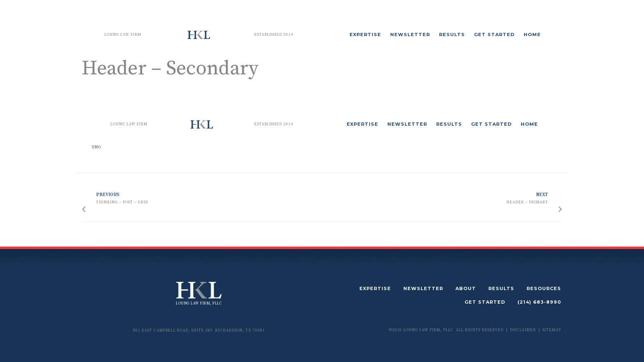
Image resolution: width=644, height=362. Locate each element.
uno (96, 147)
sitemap (552, 330)
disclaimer (523, 330)
